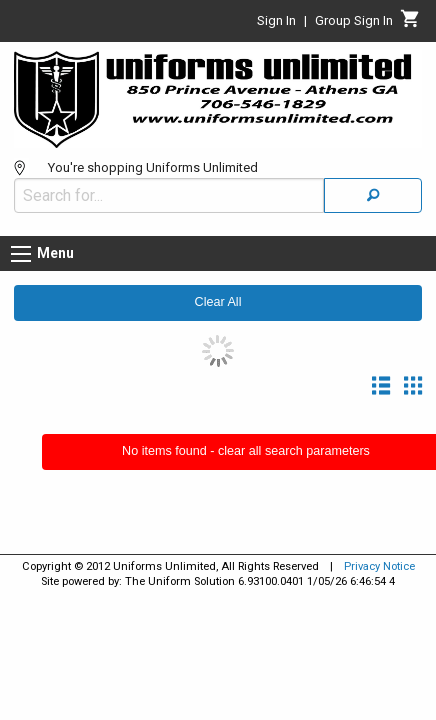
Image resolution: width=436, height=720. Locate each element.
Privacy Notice (379, 566)
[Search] (373, 195)
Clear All (218, 302)
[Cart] (410, 24)
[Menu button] (21, 254)
